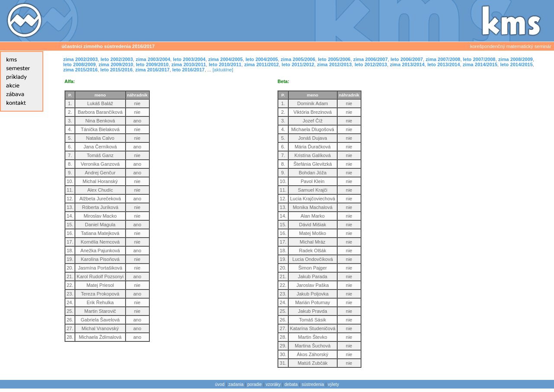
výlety (334, 384)
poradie (255, 384)
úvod (220, 384)
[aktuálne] (223, 70)
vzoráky (273, 384)
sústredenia (313, 384)
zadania (236, 384)
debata (291, 384)
